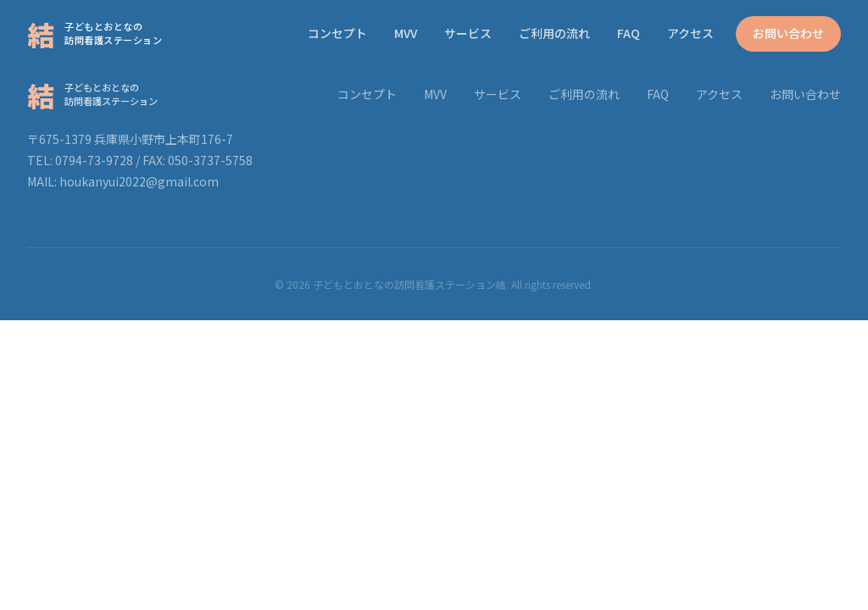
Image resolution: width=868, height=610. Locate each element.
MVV (406, 33)
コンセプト (337, 33)
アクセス (690, 33)
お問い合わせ (788, 33)
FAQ (629, 33)
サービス (468, 33)
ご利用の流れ (554, 33)
